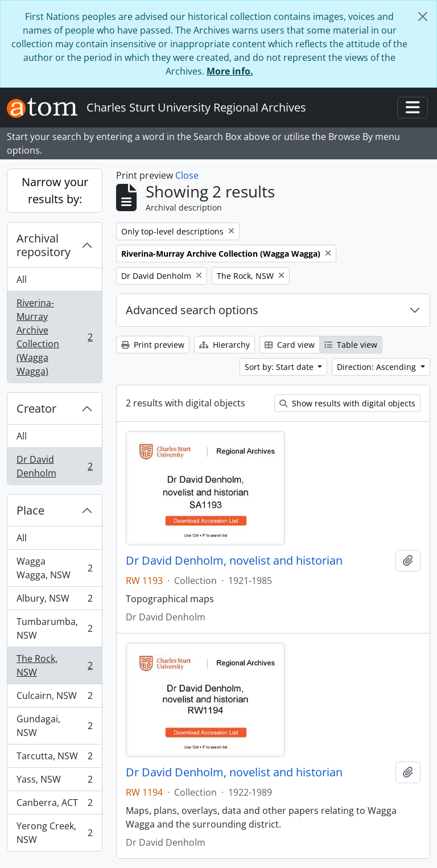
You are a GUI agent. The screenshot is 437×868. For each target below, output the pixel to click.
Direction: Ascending (378, 367)
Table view (351, 345)
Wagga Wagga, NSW (54, 568)
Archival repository (44, 245)
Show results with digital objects (347, 403)
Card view (290, 345)
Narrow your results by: (55, 190)
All (22, 279)
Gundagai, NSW (54, 726)
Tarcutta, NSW (54, 758)
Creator (36, 408)
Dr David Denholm (54, 466)
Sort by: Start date (280, 367)
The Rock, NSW (54, 665)
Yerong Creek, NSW (54, 833)
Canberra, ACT (54, 805)
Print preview (153, 345)
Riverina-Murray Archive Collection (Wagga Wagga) (54, 337)
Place (30, 510)
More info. (230, 71)
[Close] (423, 17)
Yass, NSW (54, 782)
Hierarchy (224, 345)
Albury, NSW (54, 601)
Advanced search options (192, 310)
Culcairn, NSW (54, 698)
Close (187, 175)
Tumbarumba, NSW (54, 628)
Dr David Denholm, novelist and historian (234, 561)
